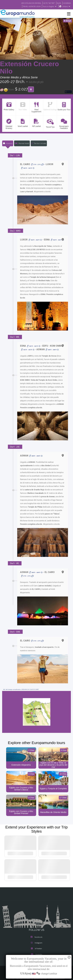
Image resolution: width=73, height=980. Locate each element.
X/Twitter (36, 943)
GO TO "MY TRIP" (47, 3)
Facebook (36, 931)
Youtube (36, 948)
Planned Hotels (22, 143)
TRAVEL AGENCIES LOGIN (30, 6)
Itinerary (8, 143)
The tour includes (39, 143)
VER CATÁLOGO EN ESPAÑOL (28, 3)
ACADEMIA (67, 3)
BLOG (58, 3)
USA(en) (66, 6)
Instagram (37, 937)
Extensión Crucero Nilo (29, 68)
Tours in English (49, 6)
